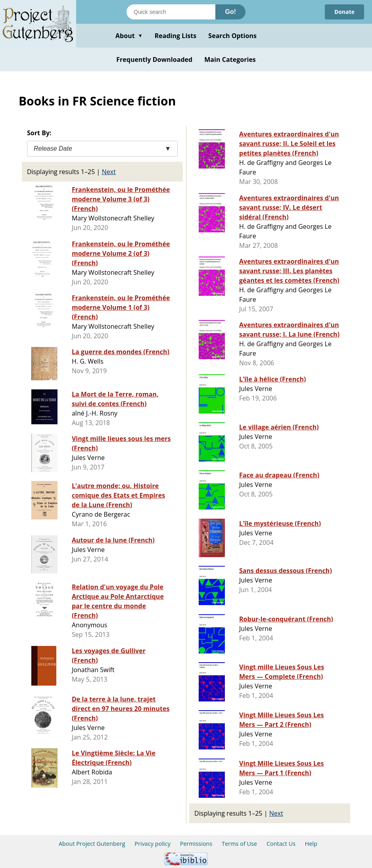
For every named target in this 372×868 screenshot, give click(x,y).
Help (311, 844)
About (129, 36)
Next (109, 172)
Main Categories (230, 59)
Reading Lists (176, 36)
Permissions (196, 844)
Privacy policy (152, 844)
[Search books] (171, 12)
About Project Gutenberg (92, 844)
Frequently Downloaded (154, 59)
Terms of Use (239, 844)
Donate (344, 12)
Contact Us (281, 844)
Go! (230, 12)
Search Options (232, 36)
